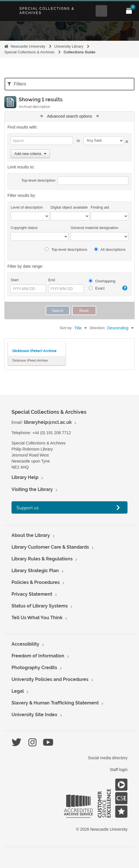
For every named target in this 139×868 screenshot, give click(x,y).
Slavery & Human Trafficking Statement (55, 703)
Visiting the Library (32, 489)
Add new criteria (30, 154)
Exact (97, 288)
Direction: (98, 328)
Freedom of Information (38, 656)
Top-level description (38, 180)
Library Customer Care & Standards (50, 547)
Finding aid (100, 207)
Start (15, 280)
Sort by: (66, 328)
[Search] (42, 141)
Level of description (27, 207)
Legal (18, 691)
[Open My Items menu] (129, 11)
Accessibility (25, 644)
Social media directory (108, 758)
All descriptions (110, 249)
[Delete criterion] (126, 140)
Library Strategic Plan (35, 571)
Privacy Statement (32, 594)
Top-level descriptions (66, 249)
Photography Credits (34, 668)
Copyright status (24, 228)
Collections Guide (79, 52)
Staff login (119, 770)
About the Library (31, 535)
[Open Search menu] (101, 11)
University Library (69, 46)
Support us (28, 507)
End (52, 280)
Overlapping (102, 281)
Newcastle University (28, 46)
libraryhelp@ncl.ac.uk (48, 422)
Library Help (25, 477)
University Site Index (34, 715)
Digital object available (69, 207)
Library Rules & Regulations (42, 559)
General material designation (94, 228)
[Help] (125, 288)
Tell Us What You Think (37, 618)
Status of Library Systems (40, 606)
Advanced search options (70, 116)
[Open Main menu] (115, 11)
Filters (17, 84)
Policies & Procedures (36, 582)
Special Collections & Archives (47, 11)
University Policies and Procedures (50, 679)
